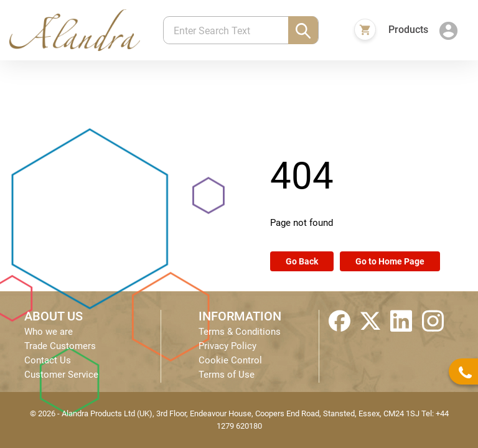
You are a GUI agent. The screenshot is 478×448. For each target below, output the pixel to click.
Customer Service (61, 375)
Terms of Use (227, 375)
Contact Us (48, 360)
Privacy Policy (227, 346)
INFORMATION (240, 316)
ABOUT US (54, 316)
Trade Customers (60, 346)
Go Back (302, 261)
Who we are (49, 332)
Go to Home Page (390, 261)
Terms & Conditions (240, 332)
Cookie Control (230, 360)
